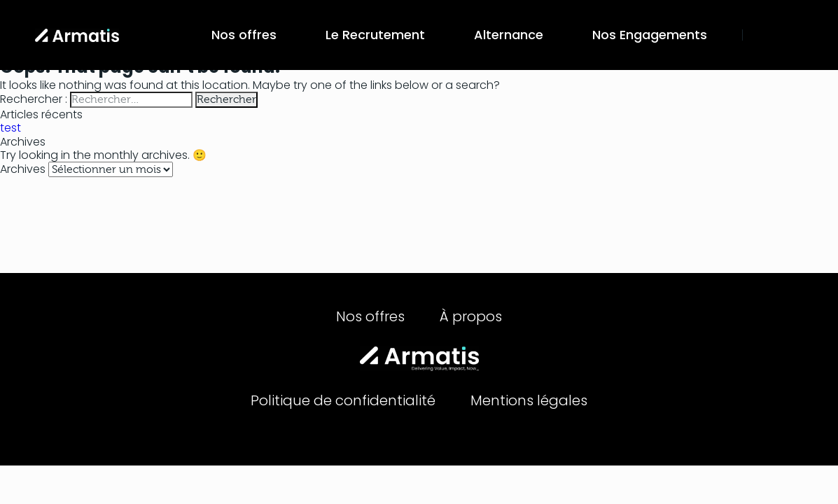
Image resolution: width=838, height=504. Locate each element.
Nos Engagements (650, 35)
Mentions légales (529, 400)
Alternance (509, 35)
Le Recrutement (375, 35)
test (11, 128)
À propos (471, 316)
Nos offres (244, 35)
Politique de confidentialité (343, 400)
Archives (23, 169)
